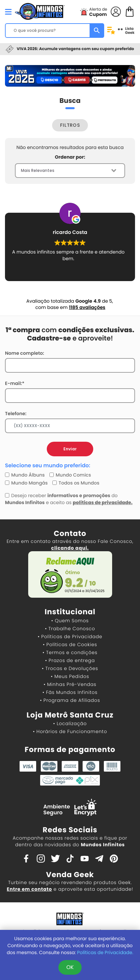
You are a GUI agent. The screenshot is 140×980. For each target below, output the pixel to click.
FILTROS (70, 125)
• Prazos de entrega (70, 660)
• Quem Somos (70, 621)
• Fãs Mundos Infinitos (70, 692)
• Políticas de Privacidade (70, 637)
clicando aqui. (70, 548)
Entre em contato (30, 889)
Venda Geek (70, 875)
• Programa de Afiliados (70, 700)
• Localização (70, 723)
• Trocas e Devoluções (70, 668)
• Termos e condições (70, 652)
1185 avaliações (87, 307)
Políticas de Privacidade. (105, 952)
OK (70, 967)
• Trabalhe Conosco (70, 629)
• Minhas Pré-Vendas (70, 684)
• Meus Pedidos (70, 676)
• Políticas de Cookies (70, 644)
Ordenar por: (70, 157)
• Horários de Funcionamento (70, 731)
